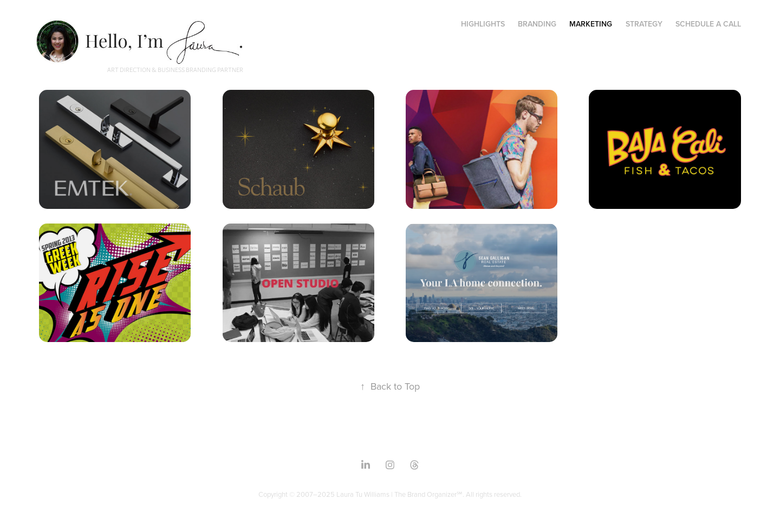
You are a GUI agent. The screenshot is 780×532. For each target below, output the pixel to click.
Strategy (644, 24)
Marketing (591, 24)
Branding (537, 24)
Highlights (483, 24)
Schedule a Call (708, 24)
